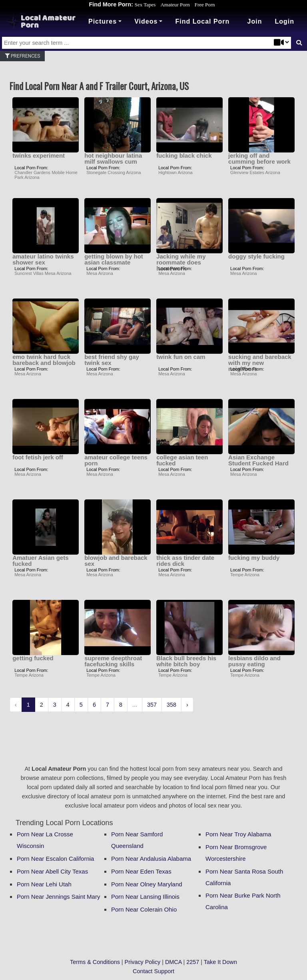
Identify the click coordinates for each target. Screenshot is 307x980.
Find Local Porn (202, 21)
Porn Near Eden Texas (141, 871)
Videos (146, 21)
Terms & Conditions (95, 962)
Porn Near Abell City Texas (52, 871)
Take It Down (220, 962)
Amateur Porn (175, 5)
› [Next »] (187, 705)
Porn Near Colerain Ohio (144, 909)
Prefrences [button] (22, 56)
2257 (193, 962)
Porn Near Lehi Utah (44, 884)
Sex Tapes (145, 5)
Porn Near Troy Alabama (238, 834)
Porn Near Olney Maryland (147, 884)
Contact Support (153, 971)
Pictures (103, 21)
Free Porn (205, 5)
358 (171, 705)
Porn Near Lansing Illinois (145, 897)
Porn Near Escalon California (55, 859)
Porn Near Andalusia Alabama (151, 859)
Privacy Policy (143, 962)
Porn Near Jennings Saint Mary (58, 897)
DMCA (173, 962)
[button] (284, 22)
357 (152, 705)
